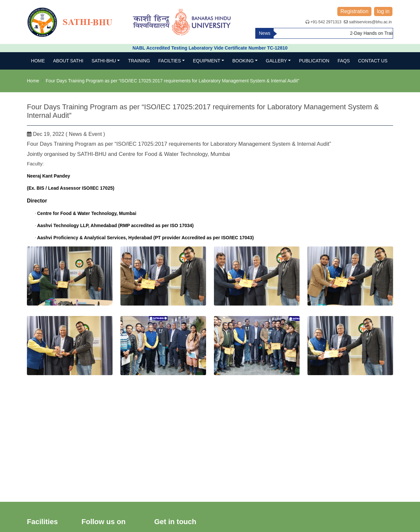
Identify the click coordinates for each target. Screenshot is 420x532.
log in (383, 11)
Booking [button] (243, 61)
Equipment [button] (207, 61)
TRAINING (139, 61)
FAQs (344, 61)
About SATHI (68, 61)
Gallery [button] (276, 61)
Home (38, 61)
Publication (314, 61)
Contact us (373, 61)
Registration (354, 11)
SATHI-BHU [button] (104, 61)
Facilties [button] (169, 61)
